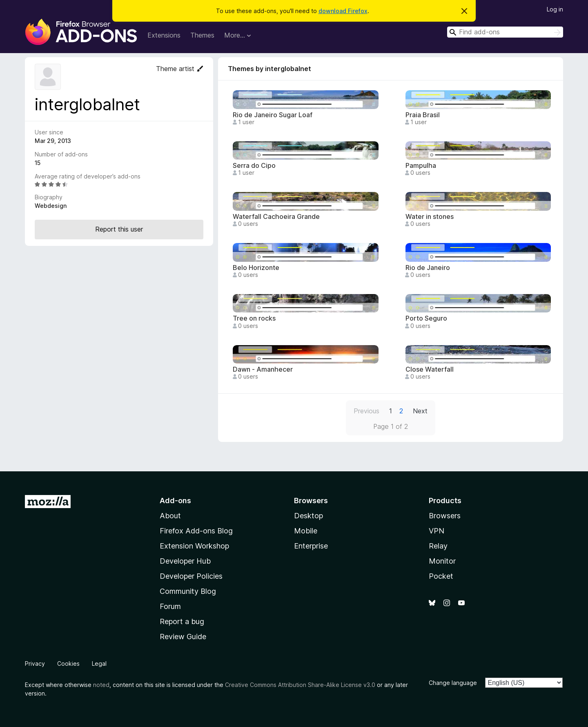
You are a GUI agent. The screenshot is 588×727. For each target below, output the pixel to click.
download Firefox (343, 11)
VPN (437, 531)
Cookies (68, 663)
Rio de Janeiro (428, 268)
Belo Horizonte (256, 268)
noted (101, 685)
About (170, 516)
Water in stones (430, 217)
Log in (555, 9)
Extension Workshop (194, 546)
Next (420, 411)
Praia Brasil (423, 115)
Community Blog (188, 591)
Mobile (306, 531)
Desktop (308, 516)
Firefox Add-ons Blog (196, 531)
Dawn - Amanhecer (263, 369)
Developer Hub (185, 561)
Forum (170, 606)
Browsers (445, 516)
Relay (438, 546)
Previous (366, 411)
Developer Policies (191, 576)
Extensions (164, 35)
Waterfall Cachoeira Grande (276, 217)
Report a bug (182, 621)
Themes (202, 35)
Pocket (441, 576)
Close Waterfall (430, 369)
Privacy (35, 663)
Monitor (442, 561)
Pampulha (421, 166)
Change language (453, 683)
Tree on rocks (254, 318)
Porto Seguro (426, 318)
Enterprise (311, 546)
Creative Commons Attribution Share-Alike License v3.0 (300, 685)
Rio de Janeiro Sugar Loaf (273, 115)
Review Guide (183, 637)
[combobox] (505, 32)
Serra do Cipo (254, 166)
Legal (99, 663)
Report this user (119, 229)
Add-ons (175, 501)
